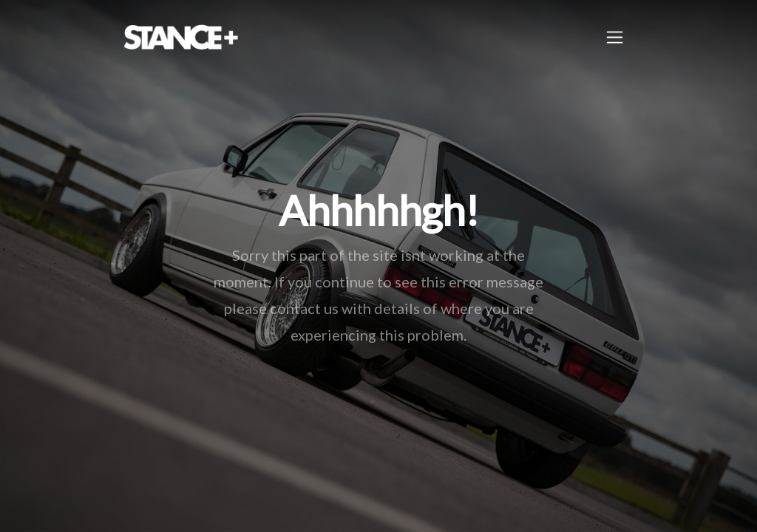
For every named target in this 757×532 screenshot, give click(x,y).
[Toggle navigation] (615, 37)
